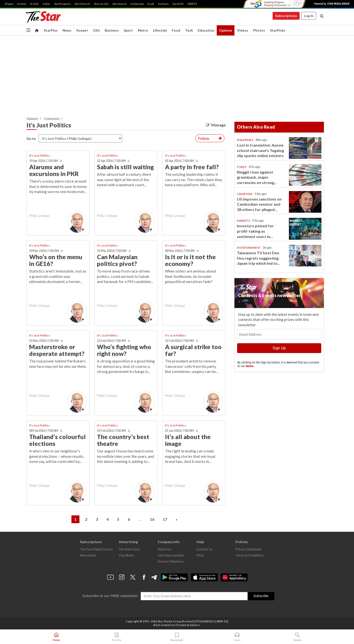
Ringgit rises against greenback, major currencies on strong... (257, 177)
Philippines (245, 140)
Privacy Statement (248, 549)
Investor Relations (171, 561)
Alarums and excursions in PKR (54, 170)
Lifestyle (160, 30)
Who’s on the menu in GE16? (56, 260)
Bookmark (177, 637)
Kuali (151, 4)
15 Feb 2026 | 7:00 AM (179, 341)
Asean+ (82, 30)
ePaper (9, 4)
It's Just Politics (40, 155)
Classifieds (126, 555)
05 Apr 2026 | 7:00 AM (179, 161)
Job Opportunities (171, 555)
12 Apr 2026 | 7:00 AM (111, 161)
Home (56, 637)
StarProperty (62, 4)
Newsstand (88, 555)
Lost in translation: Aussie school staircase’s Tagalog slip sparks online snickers (260, 150)
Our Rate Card (129, 549)
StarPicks (278, 30)
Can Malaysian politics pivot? (117, 260)
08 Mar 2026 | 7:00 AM (180, 251)
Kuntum (163, 4)
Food (176, 30)
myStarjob (137, 4)
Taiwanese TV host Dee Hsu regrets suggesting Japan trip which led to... (259, 258)
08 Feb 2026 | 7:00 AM (44, 431)
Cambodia (245, 194)
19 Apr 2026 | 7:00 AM (43, 161)
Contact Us (204, 549)
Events (22, 4)
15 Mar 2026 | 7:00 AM (112, 251)
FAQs (200, 555)
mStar (46, 4)
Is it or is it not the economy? (190, 260)
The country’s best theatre (123, 440)
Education (206, 30)
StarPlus (51, 30)
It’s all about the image (188, 440)
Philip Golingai (39, 216)
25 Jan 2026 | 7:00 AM (179, 431)
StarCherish (82, 4)
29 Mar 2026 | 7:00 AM (44, 251)
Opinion (226, 30)
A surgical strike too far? (193, 350)
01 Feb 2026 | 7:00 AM (111, 431)
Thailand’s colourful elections (57, 440)
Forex (242, 167)
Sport (128, 30)
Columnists (52, 119)
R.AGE (35, 4)
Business (112, 30)
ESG (97, 30)
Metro (143, 30)
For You (117, 637)
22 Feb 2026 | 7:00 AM (111, 341)
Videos (243, 30)
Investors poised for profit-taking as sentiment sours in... (255, 231)
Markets (243, 221)
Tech (189, 30)
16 (152, 519)
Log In (309, 16)
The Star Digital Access (96, 549)
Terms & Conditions (250, 555)
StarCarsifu (101, 4)
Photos (259, 30)
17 (165, 519)
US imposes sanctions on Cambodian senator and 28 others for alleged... (259, 204)
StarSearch (120, 4)
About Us (164, 549)
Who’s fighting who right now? (124, 350)
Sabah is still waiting (125, 167)
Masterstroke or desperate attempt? (57, 350)
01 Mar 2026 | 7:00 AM (44, 341)
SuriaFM (178, 4)
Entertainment (249, 248)
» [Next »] (177, 519)
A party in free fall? (192, 167)
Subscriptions (286, 16)
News (67, 30)
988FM (192, 4)
